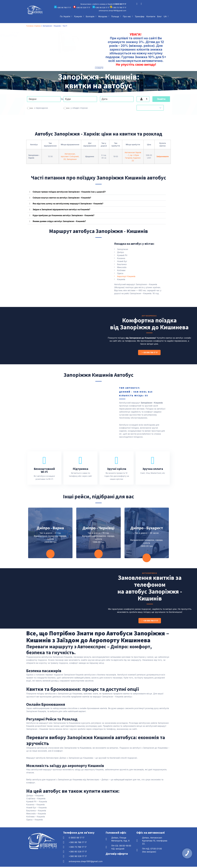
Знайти (161, 99)
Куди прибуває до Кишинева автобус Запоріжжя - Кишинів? (64, 215)
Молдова (104, 16)
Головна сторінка (33, 26)
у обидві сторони (79, 108)
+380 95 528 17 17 (82, 8)
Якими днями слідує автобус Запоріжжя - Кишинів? (59, 221)
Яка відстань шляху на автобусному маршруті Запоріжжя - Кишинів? (68, 204)
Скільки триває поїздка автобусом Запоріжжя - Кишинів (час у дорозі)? (69, 192)
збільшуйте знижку (40, 36)
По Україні (66, 16)
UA (166, 16)
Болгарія (91, 16)
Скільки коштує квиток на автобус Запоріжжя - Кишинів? (62, 198)
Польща (116, 16)
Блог (159, 16)
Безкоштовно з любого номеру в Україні (103, 4)
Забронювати (163, 156)
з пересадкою (41, 108)
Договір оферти (117, 855)
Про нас (128, 16)
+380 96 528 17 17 (101, 8)
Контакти (151, 16)
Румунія (79, 16)
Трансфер (140, 16)
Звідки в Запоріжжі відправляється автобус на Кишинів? (61, 209)
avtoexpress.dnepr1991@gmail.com (112, 11)
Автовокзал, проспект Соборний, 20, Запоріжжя (70, 156)
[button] (66, 16)
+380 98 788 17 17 (62, 8)
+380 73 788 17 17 (118, 8)
